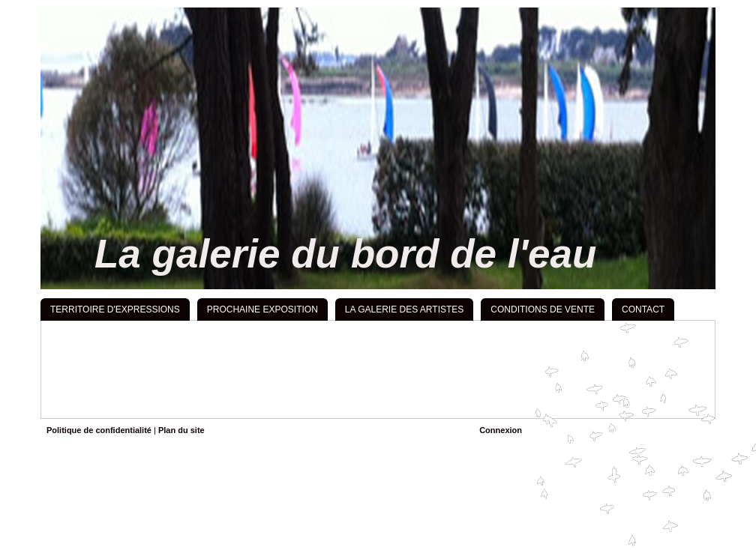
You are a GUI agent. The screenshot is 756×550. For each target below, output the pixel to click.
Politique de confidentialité (99, 430)
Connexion (501, 430)
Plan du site (181, 430)
